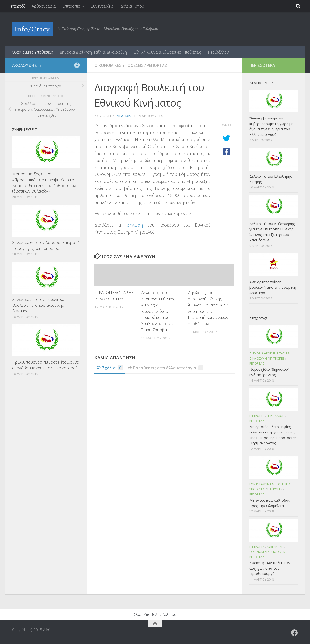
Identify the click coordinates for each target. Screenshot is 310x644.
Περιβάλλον (218, 52)
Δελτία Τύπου (132, 6)
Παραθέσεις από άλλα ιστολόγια (166, 368)
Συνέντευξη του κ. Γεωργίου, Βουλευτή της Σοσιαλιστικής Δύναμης (38, 305)
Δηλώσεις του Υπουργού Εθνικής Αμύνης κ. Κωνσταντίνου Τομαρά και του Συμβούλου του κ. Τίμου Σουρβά (158, 311)
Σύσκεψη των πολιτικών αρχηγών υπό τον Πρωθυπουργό (270, 568)
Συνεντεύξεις (102, 6)
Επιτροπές (72, 6)
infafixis (123, 116)
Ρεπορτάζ (17, 6)
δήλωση (135, 225)
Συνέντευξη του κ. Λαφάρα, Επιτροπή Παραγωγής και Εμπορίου (46, 245)
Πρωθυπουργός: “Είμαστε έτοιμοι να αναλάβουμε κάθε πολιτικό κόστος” (46, 365)
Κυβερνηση (275, 547)
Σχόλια (110, 368)
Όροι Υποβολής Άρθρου (155, 614)
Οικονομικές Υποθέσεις (32, 52)
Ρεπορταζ (157, 65)
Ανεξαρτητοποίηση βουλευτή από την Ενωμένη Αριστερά (273, 287)
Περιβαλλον (276, 416)
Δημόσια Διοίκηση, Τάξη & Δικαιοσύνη (93, 52)
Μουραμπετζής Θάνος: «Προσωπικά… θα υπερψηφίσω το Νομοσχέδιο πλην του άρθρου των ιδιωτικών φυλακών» (44, 182)
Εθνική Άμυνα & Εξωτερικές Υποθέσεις (167, 52)
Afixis (47, 630)
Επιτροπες (277, 358)
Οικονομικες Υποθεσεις (119, 65)
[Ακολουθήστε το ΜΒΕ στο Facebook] (77, 65)
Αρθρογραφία (44, 6)
